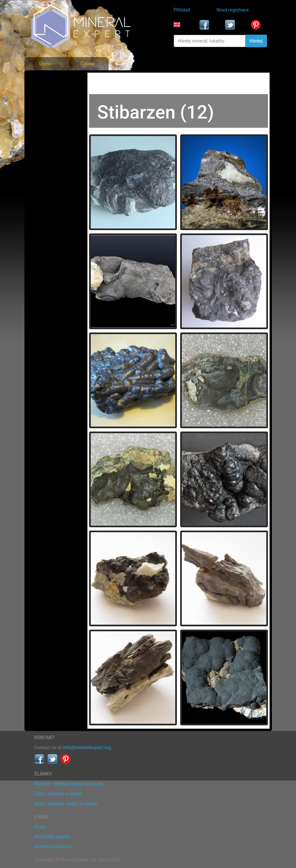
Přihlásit (182, 10)
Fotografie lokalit (53, 108)
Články (87, 64)
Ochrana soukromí (53, 847)
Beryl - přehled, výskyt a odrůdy (66, 804)
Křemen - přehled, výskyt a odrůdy (69, 784)
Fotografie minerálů (56, 79)
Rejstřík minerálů (53, 94)
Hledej (256, 41)
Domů (45, 64)
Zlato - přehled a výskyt (58, 794)
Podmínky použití (52, 837)
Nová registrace (233, 10)
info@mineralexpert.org (87, 747)
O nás (40, 827)
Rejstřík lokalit (50, 123)
